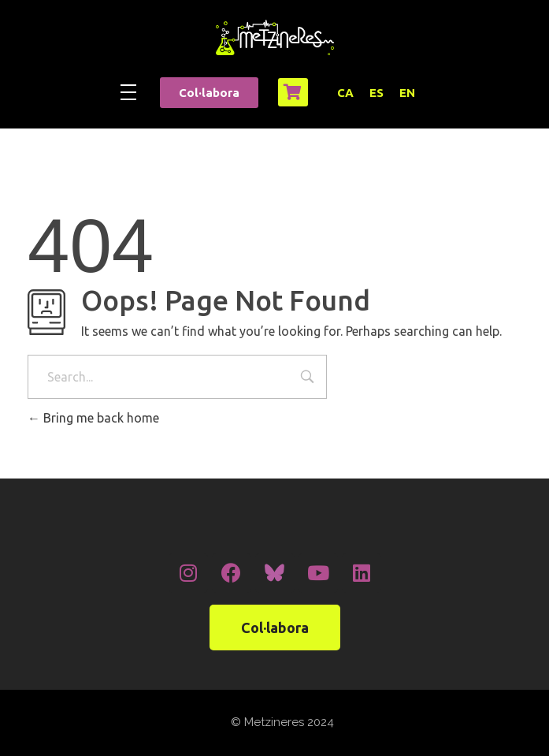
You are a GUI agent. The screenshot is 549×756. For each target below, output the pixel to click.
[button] (209, 93)
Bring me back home (93, 418)
